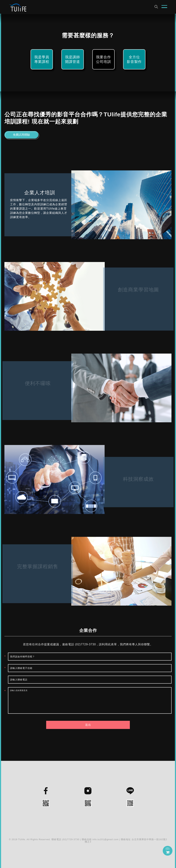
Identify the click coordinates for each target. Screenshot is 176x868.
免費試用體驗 (21, 135)
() (168, 851)
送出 (88, 725)
